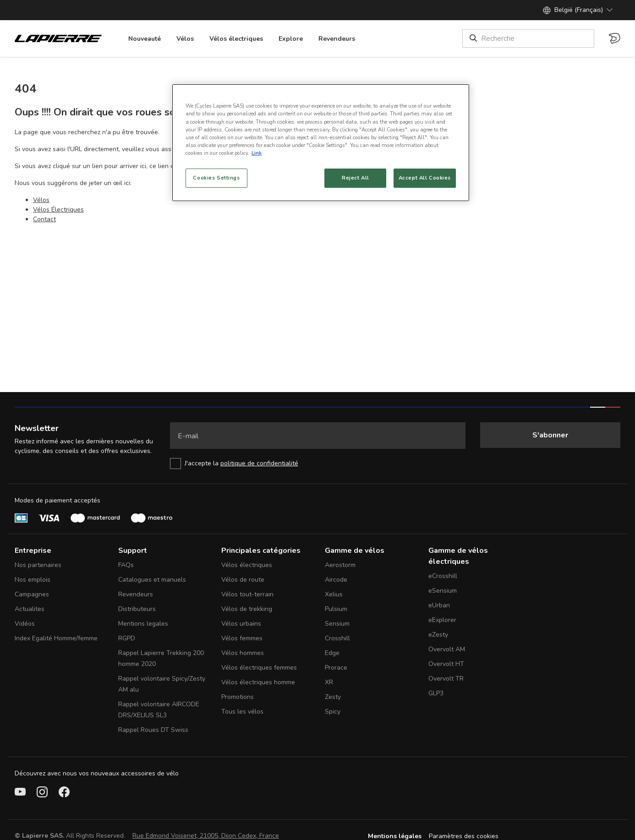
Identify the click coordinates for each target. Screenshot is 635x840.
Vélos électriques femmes (259, 668)
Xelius (334, 594)
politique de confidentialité (259, 463)
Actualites (30, 609)
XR (329, 682)
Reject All (356, 178)
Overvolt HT (446, 664)
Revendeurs (136, 594)
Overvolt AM (447, 649)
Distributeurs (137, 609)
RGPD (127, 638)
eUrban (439, 605)
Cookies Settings (216, 178)
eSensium (443, 591)
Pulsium (336, 609)
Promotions (238, 697)
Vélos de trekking (247, 609)
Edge (332, 653)
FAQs (126, 565)
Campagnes (32, 594)
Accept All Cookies (425, 178)
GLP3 (436, 693)
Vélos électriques (247, 565)
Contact (44, 219)
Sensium (337, 624)
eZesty (438, 635)
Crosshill (337, 638)
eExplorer (442, 620)
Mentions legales (143, 624)
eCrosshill (443, 576)
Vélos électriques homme (258, 682)
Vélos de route (243, 580)
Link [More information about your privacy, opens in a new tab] (257, 153)
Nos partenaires (38, 565)
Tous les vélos (242, 712)
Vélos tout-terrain (247, 594)
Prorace (336, 668)
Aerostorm (340, 565)
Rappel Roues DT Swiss (153, 730)
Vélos (41, 200)
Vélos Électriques (58, 210)
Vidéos (25, 624)
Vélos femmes (242, 638)
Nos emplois (33, 580)
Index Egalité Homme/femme (56, 638)
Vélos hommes (243, 653)
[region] (321, 142)
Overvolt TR (446, 679)
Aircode (336, 580)
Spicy (333, 712)
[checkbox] (318, 464)
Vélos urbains (241, 624)
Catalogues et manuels (152, 580)
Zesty (333, 697)
